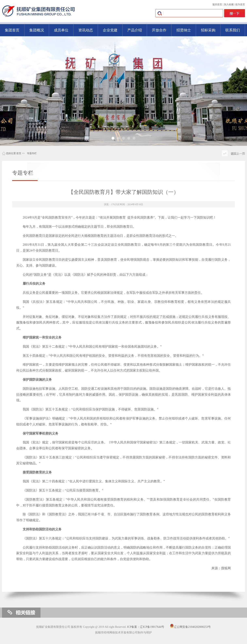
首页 (19, 153)
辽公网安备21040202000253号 (190, 627)
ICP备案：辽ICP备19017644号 (146, 627)
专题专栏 (32, 153)
